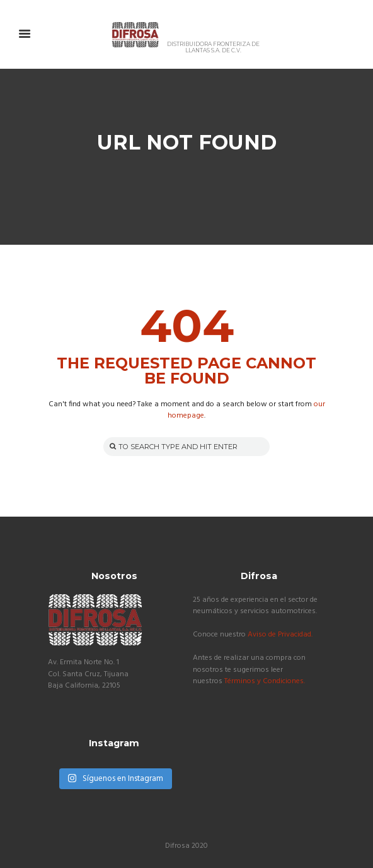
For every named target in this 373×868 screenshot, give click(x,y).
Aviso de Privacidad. (280, 635)
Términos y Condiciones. (265, 681)
